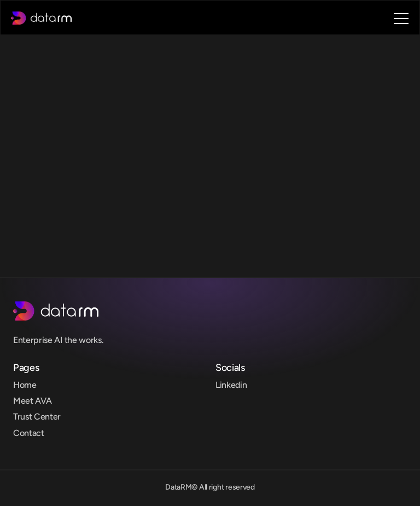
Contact (29, 433)
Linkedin (231, 385)
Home (25, 385)
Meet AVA (32, 401)
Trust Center (37, 417)
